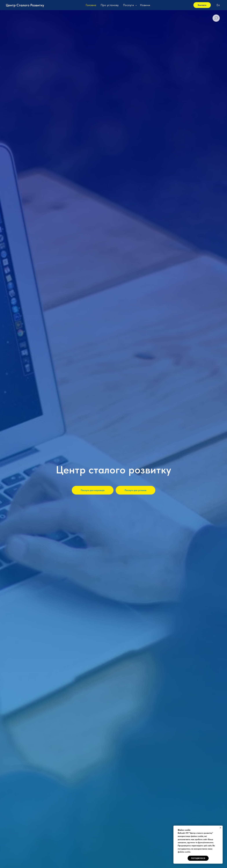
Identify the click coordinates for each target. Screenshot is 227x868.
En (218, 5)
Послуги (129, 5)
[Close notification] (220, 828)
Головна (91, 5)
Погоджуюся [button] (198, 858)
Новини (145, 5)
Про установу (110, 5)
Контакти (202, 5)
